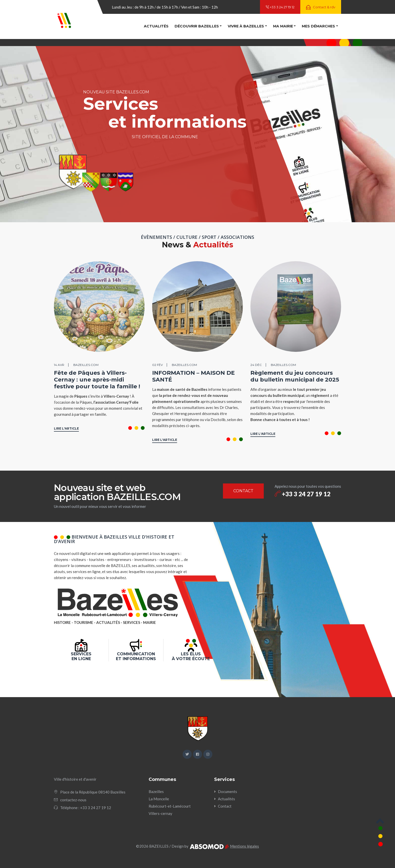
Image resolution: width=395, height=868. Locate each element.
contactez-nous (73, 800)
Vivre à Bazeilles (246, 26)
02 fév (157, 365)
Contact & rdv (321, 7)
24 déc (256, 365)
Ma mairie (283, 26)
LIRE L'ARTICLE (66, 428)
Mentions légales (244, 846)
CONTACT (243, 491)
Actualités (156, 26)
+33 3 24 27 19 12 (280, 7)
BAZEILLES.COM (86, 365)
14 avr (59, 365)
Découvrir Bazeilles (197, 26)
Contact (225, 806)
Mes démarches (318, 26)
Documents (227, 791)
